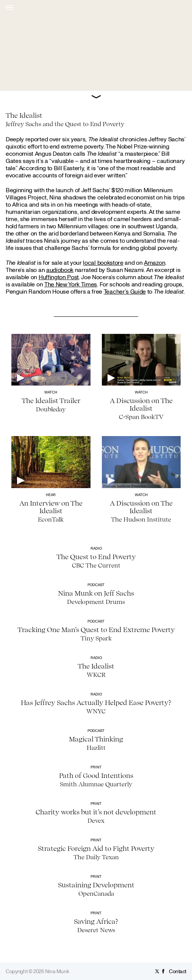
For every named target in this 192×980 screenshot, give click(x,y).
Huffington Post (59, 277)
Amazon (155, 262)
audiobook (60, 270)
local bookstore (103, 262)
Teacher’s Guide (125, 291)
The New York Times (71, 284)
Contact (178, 971)
